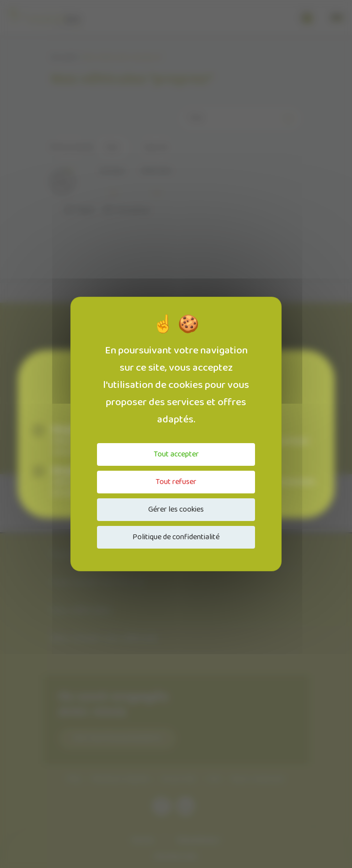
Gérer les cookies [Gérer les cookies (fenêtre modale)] (176, 509)
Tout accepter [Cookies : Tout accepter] (176, 454)
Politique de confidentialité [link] (176, 537)
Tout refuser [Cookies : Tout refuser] (176, 482)
